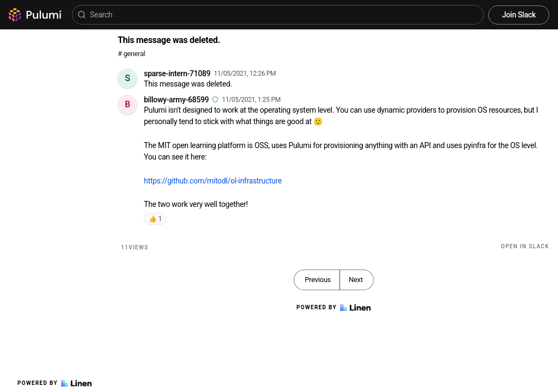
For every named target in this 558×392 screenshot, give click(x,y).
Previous (318, 280)
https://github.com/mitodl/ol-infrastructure (213, 181)
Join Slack (519, 15)
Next (356, 280)
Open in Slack (525, 246)
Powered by (54, 383)
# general (131, 54)
